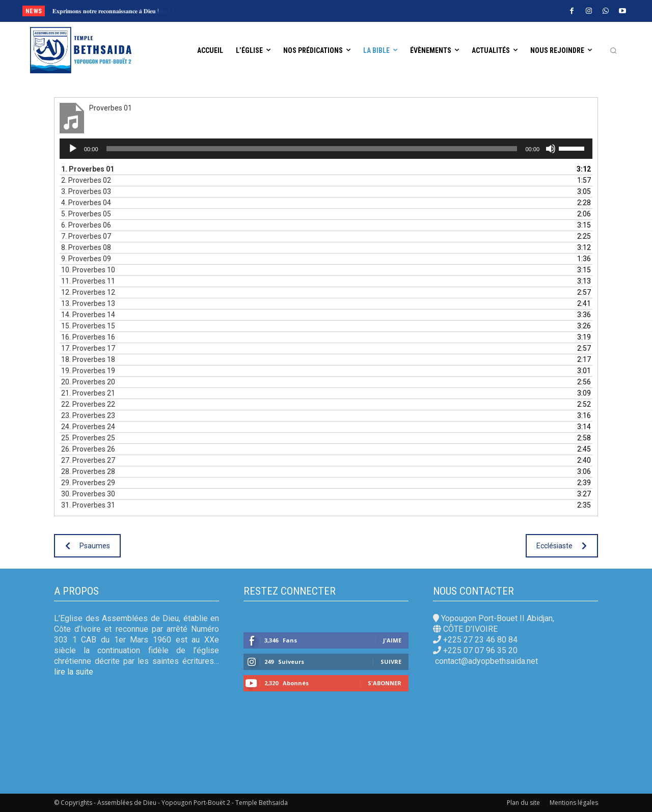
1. (88, 169)
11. (88, 281)
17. (88, 348)
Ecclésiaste (562, 546)
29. (88, 483)
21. (88, 393)
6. (86, 225)
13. (88, 303)
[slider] (312, 149)
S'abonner (385, 683)
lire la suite (74, 672)
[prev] (344, 11)
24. (88, 427)
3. (86, 191)
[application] (326, 149)
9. (86, 259)
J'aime (392, 640)
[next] (360, 11)
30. (88, 494)
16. (88, 337)
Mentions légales (574, 803)
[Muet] (551, 149)
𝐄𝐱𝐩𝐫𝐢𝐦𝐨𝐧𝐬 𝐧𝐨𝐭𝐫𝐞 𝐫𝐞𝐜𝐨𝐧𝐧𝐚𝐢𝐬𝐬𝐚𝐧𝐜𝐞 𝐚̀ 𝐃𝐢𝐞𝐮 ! (106, 11)
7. (86, 236)
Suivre (391, 662)
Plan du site (523, 803)
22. (88, 404)
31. (88, 505)
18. (88, 359)
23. (88, 415)
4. (86, 203)
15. (88, 326)
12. (88, 292)
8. (86, 247)
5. (86, 214)
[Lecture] (73, 149)
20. (88, 382)
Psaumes (88, 546)
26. (88, 449)
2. (86, 180)
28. (88, 471)
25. (88, 438)
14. (88, 315)
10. (88, 270)
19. (88, 371)
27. (88, 460)
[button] (613, 50)
